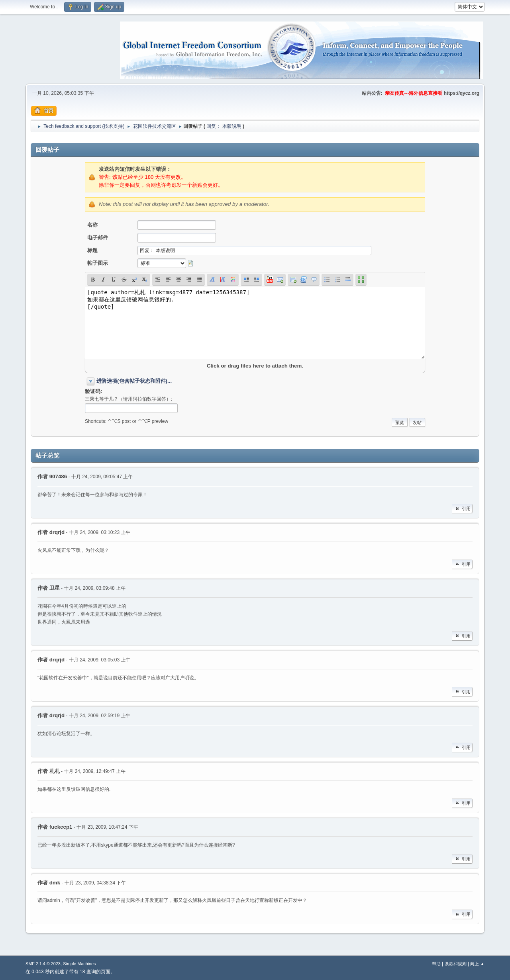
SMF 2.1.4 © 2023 (43, 964)
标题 (92, 250)
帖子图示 (98, 263)
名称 (92, 225)
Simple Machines (79, 964)
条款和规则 (456, 964)
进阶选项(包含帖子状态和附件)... (134, 381)
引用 (462, 509)
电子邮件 (98, 238)
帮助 (436, 964)
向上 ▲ (477, 964)
